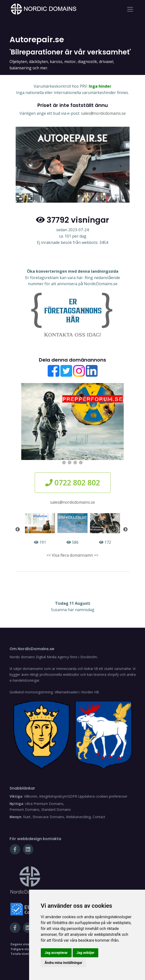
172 (105, 529)
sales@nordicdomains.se (103, 113)
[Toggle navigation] (130, 9)
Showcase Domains (48, 817)
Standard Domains (56, 809)
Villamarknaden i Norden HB (77, 692)
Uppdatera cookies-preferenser (103, 796)
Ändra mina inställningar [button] (64, 963)
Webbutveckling (78, 817)
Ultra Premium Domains (44, 804)
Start (27, 817)
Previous (18, 530)
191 (40, 529)
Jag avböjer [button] (85, 953)
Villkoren (31, 796)
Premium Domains (24, 809)
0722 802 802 (73, 483)
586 (72, 529)
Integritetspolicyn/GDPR (58, 796)
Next (125, 530)
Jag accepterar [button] (56, 953)
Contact (99, 817)
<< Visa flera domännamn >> (72, 555)
